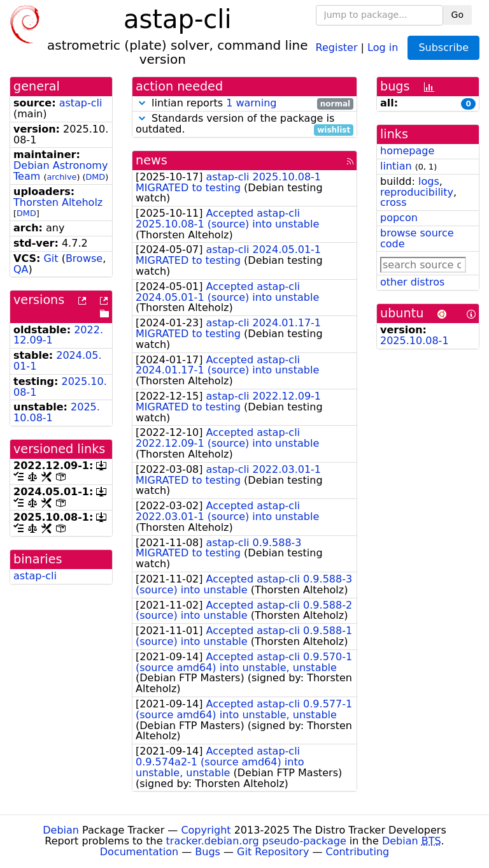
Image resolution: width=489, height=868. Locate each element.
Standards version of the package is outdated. (244, 124)
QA (21, 269)
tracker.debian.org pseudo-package (256, 841)
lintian (396, 166)
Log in (383, 47)
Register (337, 47)
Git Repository (273, 852)
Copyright (206, 830)
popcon (399, 218)
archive (61, 177)
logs (429, 181)
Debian (61, 830)
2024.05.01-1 (58, 361)
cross (393, 202)
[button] (142, 103)
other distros (412, 282)
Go (457, 15)
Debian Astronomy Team (60, 171)
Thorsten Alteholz (58, 202)
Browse (84, 258)
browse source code (417, 238)
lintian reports (244, 104)
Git (51, 258)
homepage (407, 151)
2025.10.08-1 (415, 341)
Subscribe (443, 47)
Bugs (208, 852)
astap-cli (81, 103)
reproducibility (417, 192)
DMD (95, 177)
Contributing (358, 852)
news (152, 160)
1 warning (251, 103)
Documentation (139, 852)
